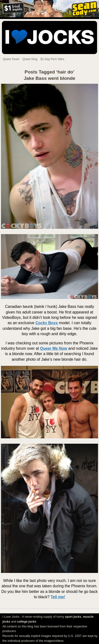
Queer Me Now (54, 348)
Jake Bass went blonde (49, 78)
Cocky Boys (47, 323)
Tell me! (58, 597)
